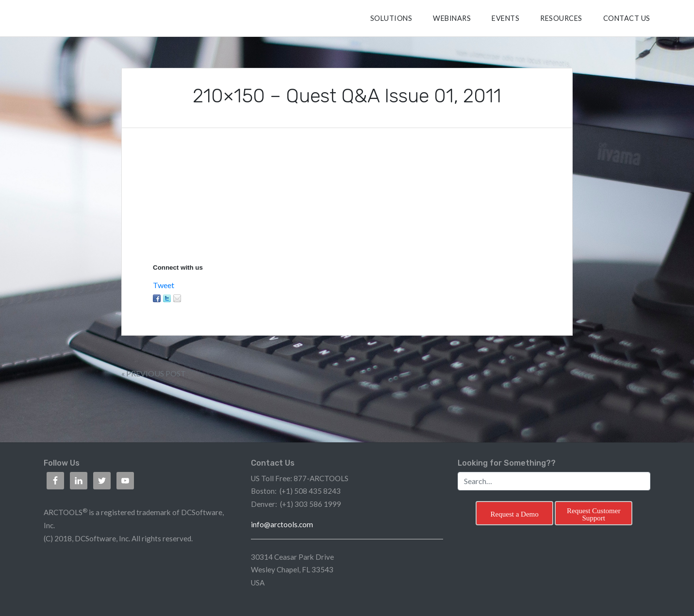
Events (505, 18)
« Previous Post (154, 373)
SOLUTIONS (391, 18)
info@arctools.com (282, 524)
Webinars (452, 18)
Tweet (164, 285)
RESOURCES (561, 18)
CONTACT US (627, 18)
